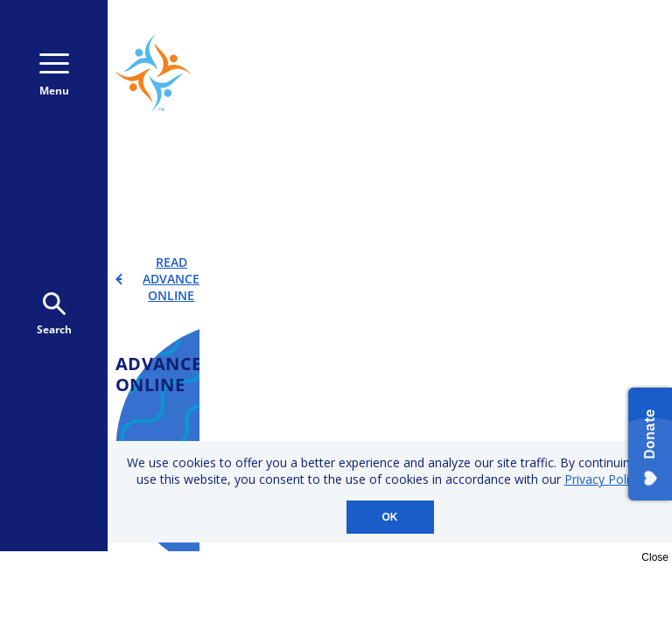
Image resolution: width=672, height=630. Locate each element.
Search (54, 315)
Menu (54, 76)
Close (655, 557)
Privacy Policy (603, 479)
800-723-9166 (580, 42)
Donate (584, 78)
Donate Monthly (449, 78)
